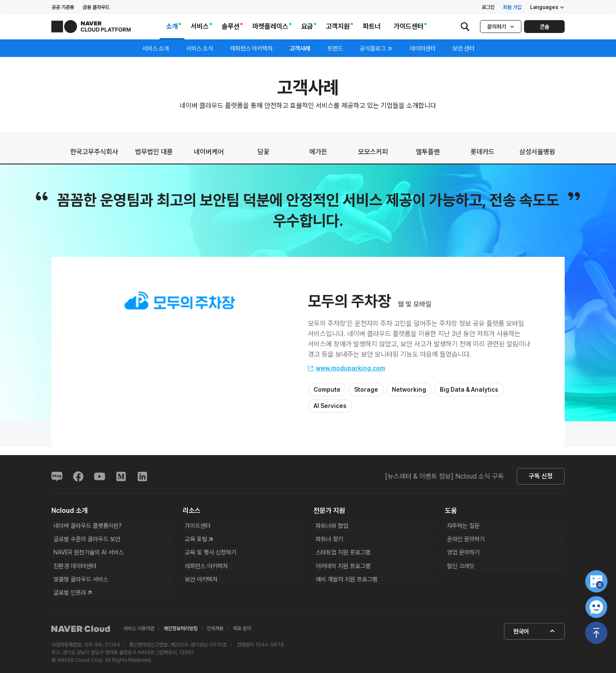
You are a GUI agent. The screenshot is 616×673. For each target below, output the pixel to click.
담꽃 (264, 152)
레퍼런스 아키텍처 (251, 48)
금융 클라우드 (96, 7)
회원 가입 (512, 7)
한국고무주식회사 (94, 152)
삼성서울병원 (537, 152)
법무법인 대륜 (154, 152)
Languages (547, 7)
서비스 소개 (155, 48)
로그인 (488, 7)
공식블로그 (376, 49)
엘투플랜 (428, 152)
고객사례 (300, 48)
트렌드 (335, 48)
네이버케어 (209, 152)
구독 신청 (539, 476)
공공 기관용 (63, 7)
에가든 (318, 152)
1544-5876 (270, 649)
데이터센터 (423, 48)
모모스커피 (373, 152)
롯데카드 (483, 152)
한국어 (534, 635)
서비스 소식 (200, 48)
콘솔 (545, 27)
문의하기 (501, 27)
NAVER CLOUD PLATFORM (91, 27)
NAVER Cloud (81, 633)
